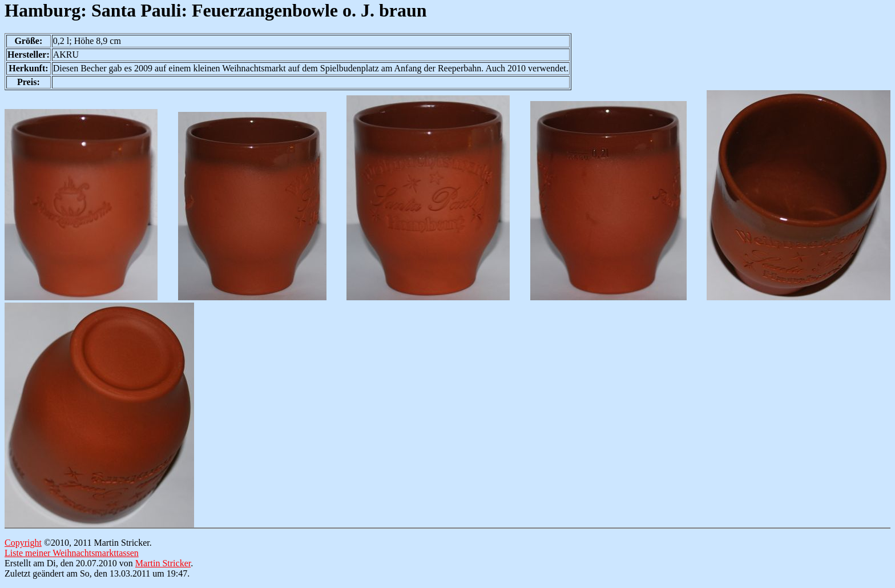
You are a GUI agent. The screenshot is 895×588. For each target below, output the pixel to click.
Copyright (23, 543)
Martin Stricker (163, 563)
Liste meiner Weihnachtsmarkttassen (72, 553)
